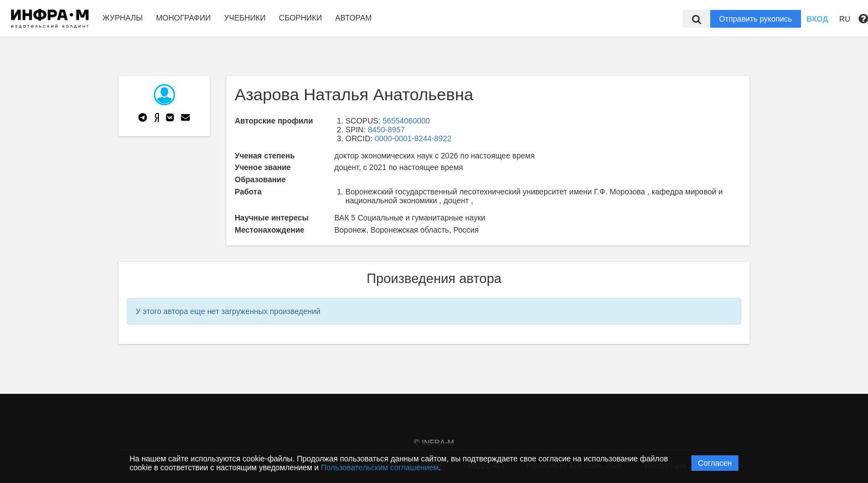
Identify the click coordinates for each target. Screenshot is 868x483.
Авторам (353, 18)
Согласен (715, 463)
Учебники (245, 18)
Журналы (123, 18)
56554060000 (406, 121)
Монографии (184, 18)
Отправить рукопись (756, 19)
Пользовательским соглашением (380, 467)
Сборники (301, 18)
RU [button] (845, 19)
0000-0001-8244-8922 (413, 138)
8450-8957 (386, 130)
